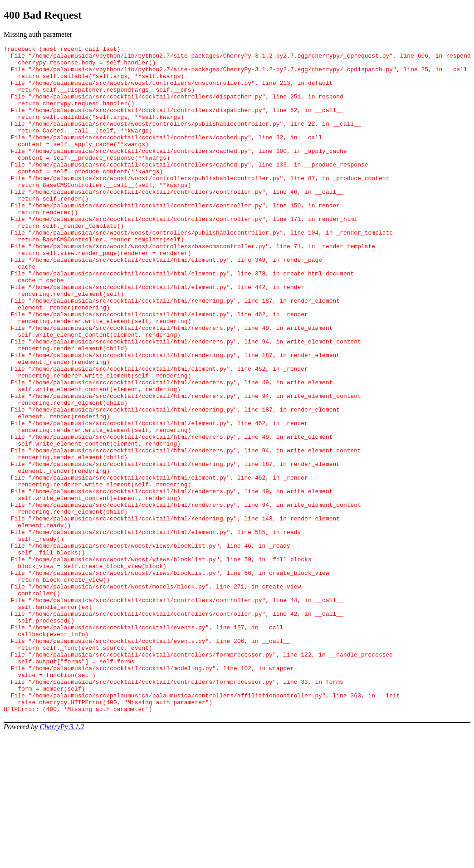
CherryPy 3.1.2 (62, 860)
